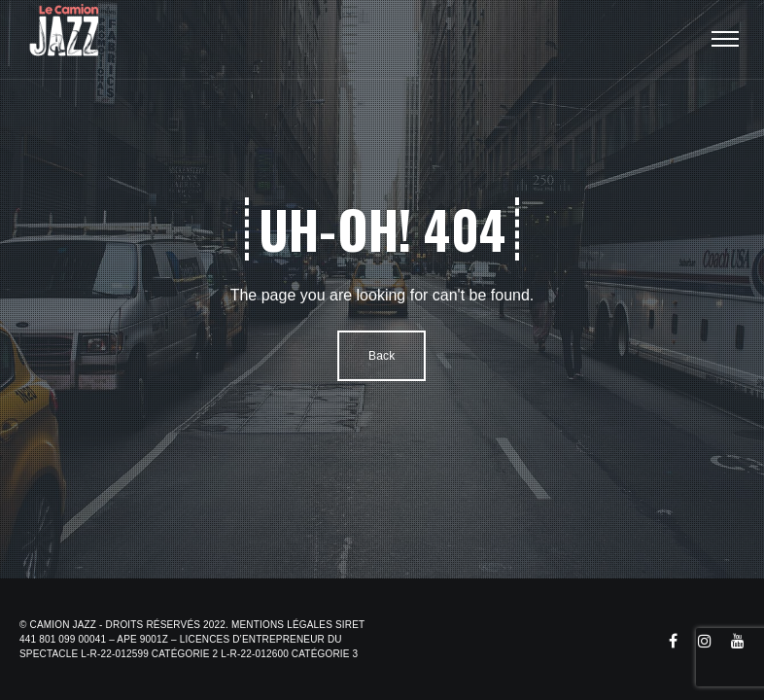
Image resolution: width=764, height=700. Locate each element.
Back (382, 356)
